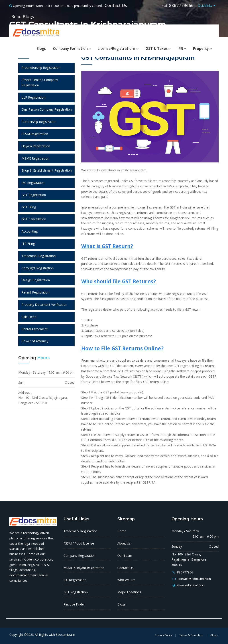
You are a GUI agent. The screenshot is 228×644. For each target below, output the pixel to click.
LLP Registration (34, 97)
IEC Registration (33, 183)
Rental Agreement (35, 329)
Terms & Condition (191, 635)
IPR (182, 49)
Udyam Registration (36, 146)
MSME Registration (35, 158)
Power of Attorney (35, 341)
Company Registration (79, 556)
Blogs (41, 49)
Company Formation (72, 49)
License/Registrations (118, 49)
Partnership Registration (39, 122)
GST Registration (34, 195)
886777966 (185, 572)
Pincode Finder (74, 604)
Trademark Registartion (80, 531)
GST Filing (29, 207)
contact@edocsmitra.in (194, 579)
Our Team (125, 556)
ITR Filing (28, 244)
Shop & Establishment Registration (47, 170)
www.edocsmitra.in (191, 585)
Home (122, 531)
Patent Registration (36, 292)
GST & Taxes (158, 49)
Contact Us (116, 5)
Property (202, 49)
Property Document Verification (44, 305)
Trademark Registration (39, 256)
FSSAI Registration (35, 134)
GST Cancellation (34, 219)
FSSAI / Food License (79, 543)
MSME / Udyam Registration (84, 568)
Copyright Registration (38, 268)
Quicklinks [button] (207, 5)
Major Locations (129, 592)
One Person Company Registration (47, 109)
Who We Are (126, 580)
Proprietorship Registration (41, 68)
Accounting (30, 231)
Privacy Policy (163, 635)
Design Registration (36, 280)
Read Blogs (23, 16)
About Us (124, 543)
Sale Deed (29, 317)
